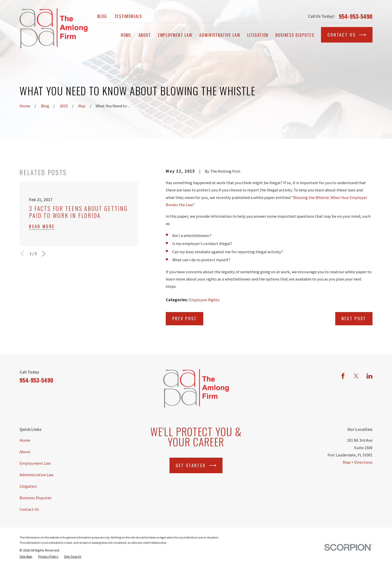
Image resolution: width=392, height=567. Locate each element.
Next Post (354, 318)
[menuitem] (26, 556)
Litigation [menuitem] (258, 35)
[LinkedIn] (369, 376)
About (25, 452)
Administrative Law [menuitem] (220, 35)
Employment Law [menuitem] (175, 35)
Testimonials (128, 16)
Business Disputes (35, 498)
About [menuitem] (145, 35)
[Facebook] (343, 376)
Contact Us (347, 35)
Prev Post (185, 318)
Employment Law (35, 463)
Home (25, 440)
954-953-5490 (356, 16)
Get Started (196, 465)
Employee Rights (204, 300)
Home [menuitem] (126, 35)
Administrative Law (36, 475)
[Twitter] (356, 376)
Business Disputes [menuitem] (295, 35)
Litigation (28, 486)
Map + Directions (358, 462)
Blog (102, 16)
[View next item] (44, 254)
